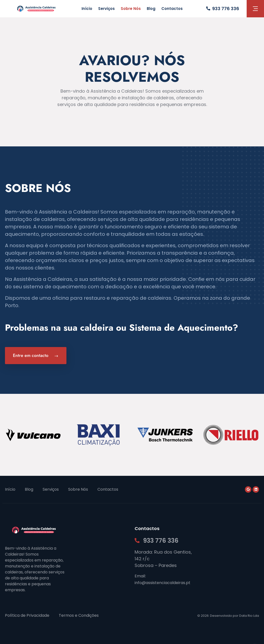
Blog (151, 9)
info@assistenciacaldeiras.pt (162, 583)
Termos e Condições (79, 615)
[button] (255, 9)
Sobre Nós (131, 9)
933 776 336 (226, 9)
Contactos (172, 9)
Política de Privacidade (27, 615)
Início (87, 9)
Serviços (106, 9)
